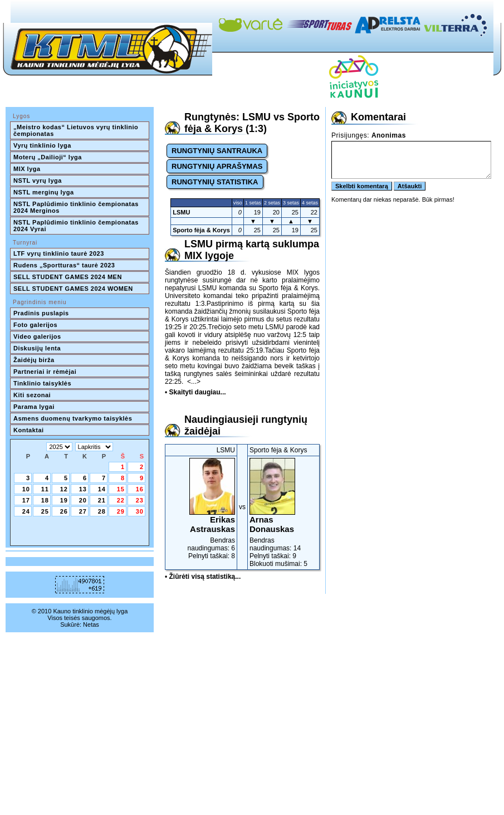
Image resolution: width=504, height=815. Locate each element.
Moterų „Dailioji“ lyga (48, 157)
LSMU (181, 212)
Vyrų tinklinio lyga (42, 145)
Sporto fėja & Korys (201, 230)
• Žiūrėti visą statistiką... (203, 577)
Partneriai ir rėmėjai (45, 372)
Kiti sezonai (32, 395)
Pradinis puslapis (41, 313)
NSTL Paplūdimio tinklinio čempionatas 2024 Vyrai (77, 226)
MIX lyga (27, 169)
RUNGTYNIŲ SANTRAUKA (217, 151)
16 (140, 489)
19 (64, 500)
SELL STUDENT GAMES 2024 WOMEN (73, 289)
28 (102, 511)
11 (45, 489)
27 (83, 511)
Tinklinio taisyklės (42, 383)
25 (45, 511)
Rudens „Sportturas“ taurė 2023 (64, 265)
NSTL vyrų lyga (38, 180)
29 (121, 511)
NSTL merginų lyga (44, 192)
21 (102, 500)
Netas (91, 624)
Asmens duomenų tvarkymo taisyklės (73, 418)
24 (26, 511)
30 (140, 511)
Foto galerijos (35, 325)
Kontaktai (29, 430)
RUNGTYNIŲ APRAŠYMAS (217, 166)
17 (26, 500)
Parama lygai (34, 407)
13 (83, 489)
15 (121, 489)
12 (64, 489)
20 (83, 500)
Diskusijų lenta (37, 348)
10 (26, 489)
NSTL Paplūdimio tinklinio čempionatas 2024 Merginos (77, 207)
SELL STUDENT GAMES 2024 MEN (68, 277)
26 (64, 511)
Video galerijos (37, 336)
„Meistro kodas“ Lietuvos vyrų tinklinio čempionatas (77, 130)
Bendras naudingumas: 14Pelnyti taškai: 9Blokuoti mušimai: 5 (283, 513)
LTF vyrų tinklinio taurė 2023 (59, 253)
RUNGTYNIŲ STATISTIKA (215, 182)
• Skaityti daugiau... (195, 392)
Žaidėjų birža (34, 360)
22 (121, 500)
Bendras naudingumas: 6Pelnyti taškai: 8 (201, 509)
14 (102, 489)
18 (45, 500)
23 (140, 500)
